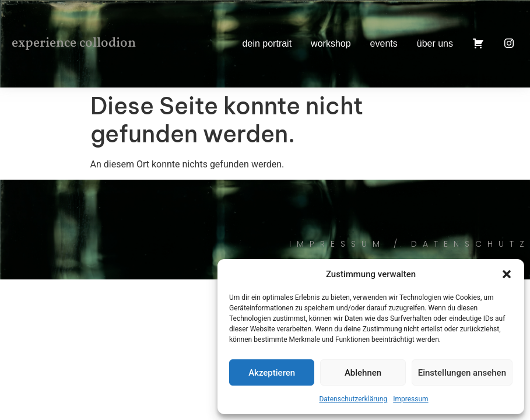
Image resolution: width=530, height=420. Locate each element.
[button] (507, 274)
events (384, 43)
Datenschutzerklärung (353, 399)
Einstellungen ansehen (462, 373)
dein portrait (267, 43)
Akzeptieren (272, 373)
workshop (331, 43)
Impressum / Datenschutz (410, 244)
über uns (435, 43)
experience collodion (74, 43)
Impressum (410, 399)
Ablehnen (363, 373)
